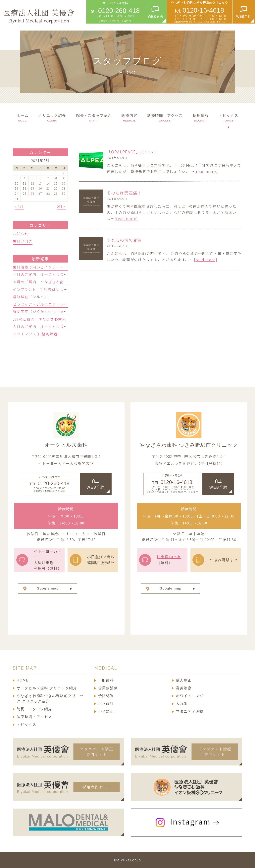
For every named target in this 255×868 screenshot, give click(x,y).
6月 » (61, 206)
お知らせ (21, 234)
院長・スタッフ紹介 (34, 709)
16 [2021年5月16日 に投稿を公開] (64, 183)
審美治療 (184, 688)
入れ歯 (182, 704)
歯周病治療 (108, 688)
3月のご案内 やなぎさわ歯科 (39, 319)
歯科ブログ (23, 241)
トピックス (27, 725)
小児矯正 (106, 711)
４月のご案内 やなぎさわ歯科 (40, 282)
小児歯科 (106, 704)
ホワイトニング (190, 696)
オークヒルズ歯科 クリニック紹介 (47, 688)
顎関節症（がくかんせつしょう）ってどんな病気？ (58, 311)
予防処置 (106, 696)
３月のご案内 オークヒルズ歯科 (42, 326)
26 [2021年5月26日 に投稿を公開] (32, 194)
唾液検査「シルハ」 (30, 297)
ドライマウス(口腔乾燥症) (36, 334)
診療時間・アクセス (34, 717)
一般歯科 (106, 680)
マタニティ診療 (190, 711)
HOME (23, 680)
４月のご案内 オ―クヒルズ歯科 (42, 274)
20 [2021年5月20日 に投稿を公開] (40, 188)
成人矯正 (184, 680)
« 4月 (19, 206)
